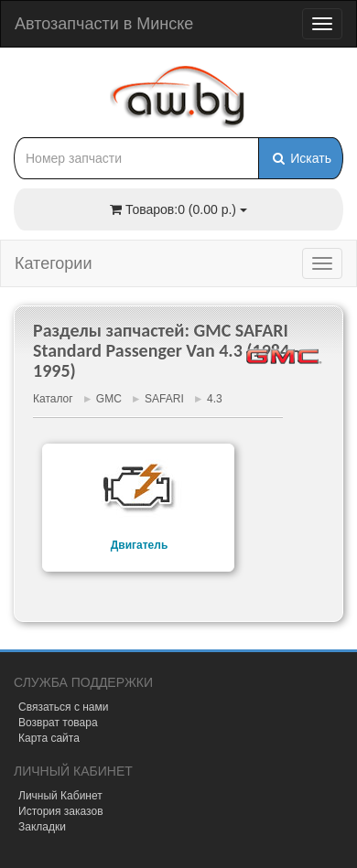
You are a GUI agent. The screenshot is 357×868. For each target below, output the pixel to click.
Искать (301, 158)
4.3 (215, 399)
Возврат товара (58, 723)
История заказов (61, 811)
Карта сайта (49, 738)
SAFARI (164, 399)
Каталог (53, 399)
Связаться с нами (63, 707)
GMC (109, 399)
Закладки (42, 827)
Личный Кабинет (60, 796)
